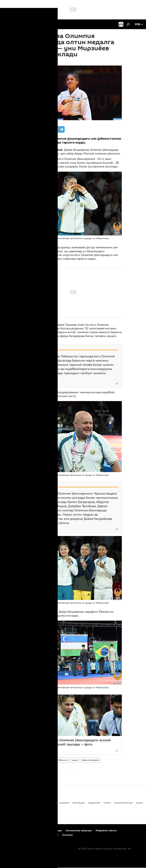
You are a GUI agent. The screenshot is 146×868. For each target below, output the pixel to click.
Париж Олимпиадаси (45, 760)
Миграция (79, 803)
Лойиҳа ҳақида (26, 830)
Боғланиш (9, 830)
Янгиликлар (11, 803)
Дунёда (38, 803)
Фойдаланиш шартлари (50, 830)
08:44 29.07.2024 (34, 61)
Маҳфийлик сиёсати (106, 830)
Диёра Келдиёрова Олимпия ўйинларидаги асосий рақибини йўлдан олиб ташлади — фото (69, 742)
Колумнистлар (123, 803)
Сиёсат (26, 803)
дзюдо (75, 760)
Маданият (94, 803)
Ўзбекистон (63, 760)
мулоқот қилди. (36, 340)
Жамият (64, 803)
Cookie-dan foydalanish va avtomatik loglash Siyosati (31, 835)
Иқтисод (51, 803)
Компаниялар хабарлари (79, 830)
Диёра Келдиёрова (90, 760)
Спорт (29, 760)
